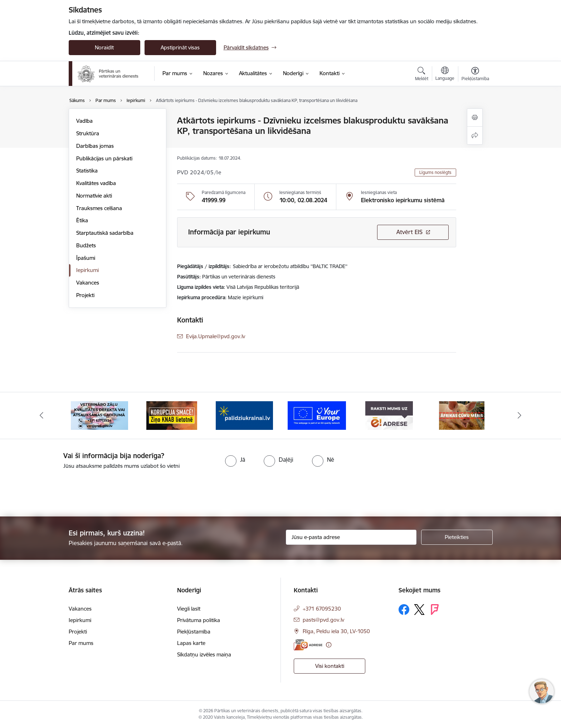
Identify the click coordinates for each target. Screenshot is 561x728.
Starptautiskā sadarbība (105, 233)
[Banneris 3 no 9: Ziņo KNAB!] (172, 415)
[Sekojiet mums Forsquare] (435, 610)
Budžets (86, 245)
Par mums (81, 643)
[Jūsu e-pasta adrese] (351, 537)
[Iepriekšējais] (42, 416)
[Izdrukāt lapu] (475, 118)
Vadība (84, 121)
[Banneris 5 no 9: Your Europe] (317, 415)
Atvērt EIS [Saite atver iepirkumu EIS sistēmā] (409, 232)
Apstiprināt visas (180, 47)
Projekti (85, 295)
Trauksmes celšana (99, 208)
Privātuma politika (199, 620)
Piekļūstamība (194, 632)
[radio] (235, 460)
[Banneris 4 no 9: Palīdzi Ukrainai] (244, 415)
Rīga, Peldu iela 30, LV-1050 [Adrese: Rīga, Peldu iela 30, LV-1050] (336, 631)
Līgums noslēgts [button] (435, 172)
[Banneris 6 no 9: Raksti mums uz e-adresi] (389, 415)
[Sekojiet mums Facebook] (404, 610)
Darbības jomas (95, 146)
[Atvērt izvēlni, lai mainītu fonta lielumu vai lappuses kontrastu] (475, 75)
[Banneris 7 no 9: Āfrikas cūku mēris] (462, 415)
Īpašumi (86, 258)
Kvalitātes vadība (96, 183)
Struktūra (88, 133)
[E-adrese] (308, 645)
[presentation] (60, 490)
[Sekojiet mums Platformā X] (419, 610)
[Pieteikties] (457, 537)
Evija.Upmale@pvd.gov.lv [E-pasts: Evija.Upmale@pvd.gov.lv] (216, 336)
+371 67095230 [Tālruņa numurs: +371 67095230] (322, 609)
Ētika (82, 220)
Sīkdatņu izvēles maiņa (204, 654)
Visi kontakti (330, 666)
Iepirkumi (87, 270)
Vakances (88, 283)
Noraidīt (104, 47)
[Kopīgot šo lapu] (475, 135)
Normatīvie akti (94, 196)
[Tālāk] (520, 416)
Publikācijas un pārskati (104, 158)
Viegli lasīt (189, 609)
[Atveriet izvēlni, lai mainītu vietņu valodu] (445, 74)
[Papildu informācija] (329, 645)
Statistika (87, 171)
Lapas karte (191, 643)
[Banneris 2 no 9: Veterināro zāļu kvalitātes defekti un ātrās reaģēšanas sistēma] (99, 415)
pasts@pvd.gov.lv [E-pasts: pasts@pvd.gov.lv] (323, 620)
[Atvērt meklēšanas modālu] (422, 75)
